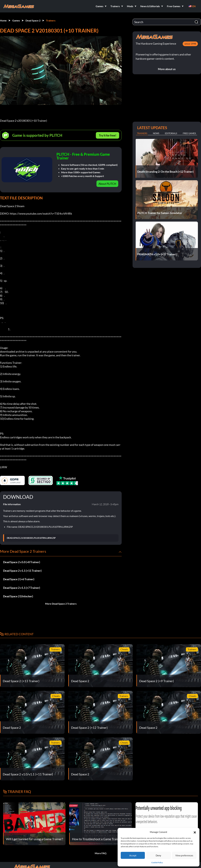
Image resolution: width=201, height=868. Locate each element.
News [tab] (156, 133)
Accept (133, 855)
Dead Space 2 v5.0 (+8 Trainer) (22, 562)
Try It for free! (108, 135)
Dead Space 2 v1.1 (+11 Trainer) (22, 571)
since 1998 (190, 44)
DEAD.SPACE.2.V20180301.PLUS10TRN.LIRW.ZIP (31, 538)
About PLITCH (107, 184)
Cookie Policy (157, 862)
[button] (195, 832)
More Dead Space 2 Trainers (61, 604)
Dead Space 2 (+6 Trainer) (19, 579)
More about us (167, 69)
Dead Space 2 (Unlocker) (18, 596)
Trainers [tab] (142, 133)
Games (16, 20)
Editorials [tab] (171, 133)
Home (3, 20)
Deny (158, 855)
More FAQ (101, 853)
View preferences (184, 855)
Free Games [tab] (189, 133)
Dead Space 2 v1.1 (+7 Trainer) (22, 588)
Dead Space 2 (33, 20)
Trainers (51, 20)
